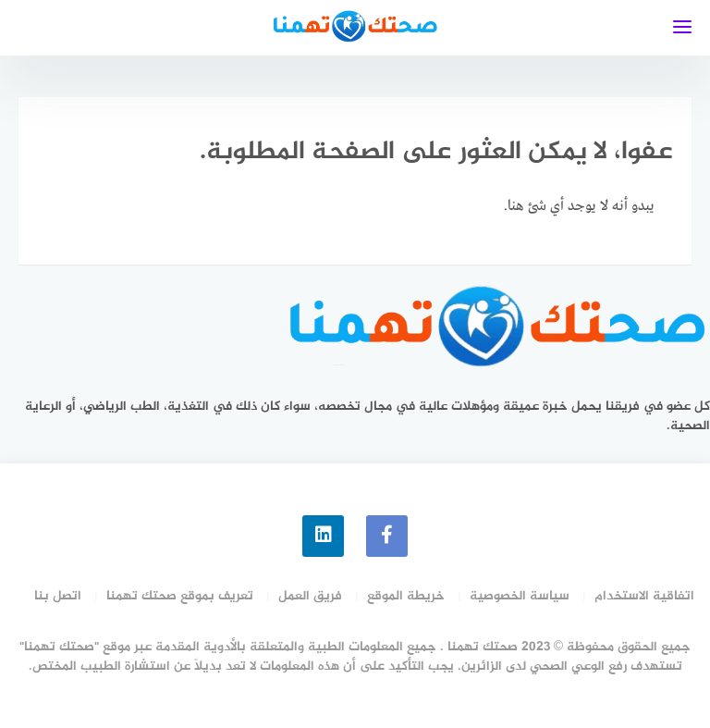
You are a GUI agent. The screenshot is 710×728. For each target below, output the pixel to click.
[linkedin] (323, 536)
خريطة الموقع (406, 596)
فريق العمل (310, 596)
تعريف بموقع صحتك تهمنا (180, 596)
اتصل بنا (58, 596)
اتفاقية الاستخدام (644, 596)
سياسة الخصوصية (520, 596)
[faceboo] (387, 536)
